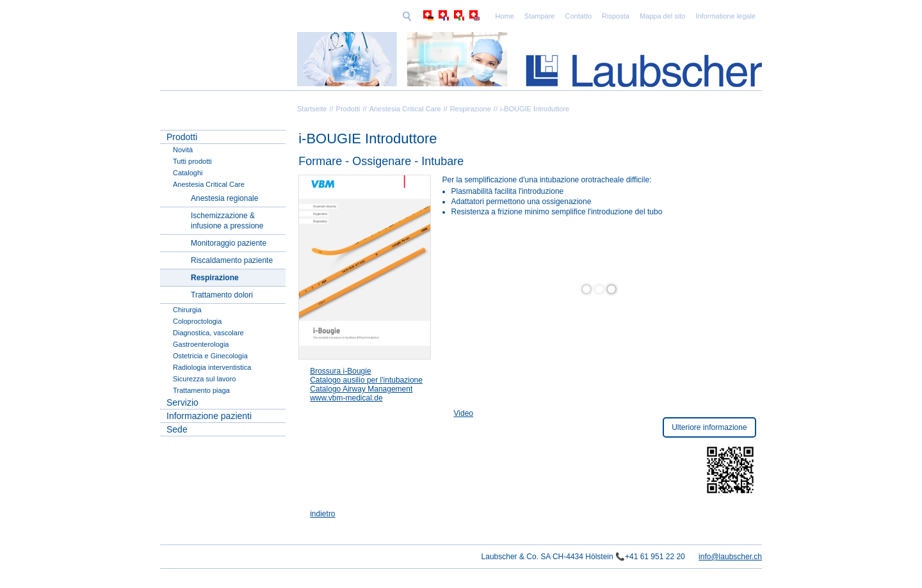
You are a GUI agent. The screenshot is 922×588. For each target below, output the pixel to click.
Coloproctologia (197, 321)
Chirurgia (187, 310)
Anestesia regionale (224, 198)
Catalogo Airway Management (361, 389)
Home (416, 16)
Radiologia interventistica (212, 367)
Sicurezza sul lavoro (204, 379)
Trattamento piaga (201, 390)
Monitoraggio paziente (229, 243)
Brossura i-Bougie (340, 371)
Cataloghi (188, 173)
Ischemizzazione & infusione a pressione (227, 221)
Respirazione (471, 109)
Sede (177, 429)
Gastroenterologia (201, 344)
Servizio (182, 402)
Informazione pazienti (209, 416)
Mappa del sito (574, 16)
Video (464, 413)
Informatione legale (637, 16)
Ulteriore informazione (709, 427)
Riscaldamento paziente (232, 260)
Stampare (451, 16)
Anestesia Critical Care (405, 109)
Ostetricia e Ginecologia (210, 356)
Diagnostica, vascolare (208, 333)
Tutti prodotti (192, 161)
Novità (183, 150)
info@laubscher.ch (730, 557)
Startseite (312, 109)
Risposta (527, 16)
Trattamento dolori (222, 295)
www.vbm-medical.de (346, 398)
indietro (322, 514)
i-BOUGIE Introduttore (535, 109)
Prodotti (348, 109)
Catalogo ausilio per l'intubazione (366, 380)
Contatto (490, 16)
